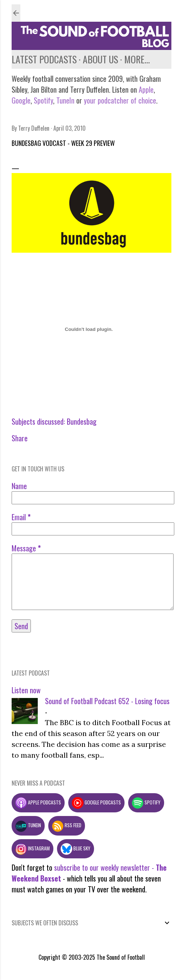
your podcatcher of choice (120, 100)
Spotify (43, 100)
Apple (146, 89)
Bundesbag (82, 421)
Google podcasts (96, 802)
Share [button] (20, 438)
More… (137, 59)
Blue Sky (76, 848)
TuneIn (65, 100)
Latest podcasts (44, 59)
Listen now (26, 690)
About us (100, 59)
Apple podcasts (38, 802)
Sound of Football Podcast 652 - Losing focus (107, 701)
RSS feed (67, 825)
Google (21, 100)
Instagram (32, 848)
